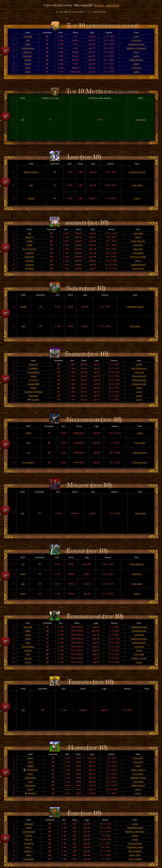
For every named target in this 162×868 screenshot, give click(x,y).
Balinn (30, 758)
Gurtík (28, 72)
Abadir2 (30, 766)
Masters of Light (139, 658)
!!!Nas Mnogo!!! (136, 60)
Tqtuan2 (28, 658)
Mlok (29, 855)
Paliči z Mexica (138, 770)
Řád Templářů (135, 851)
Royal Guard (138, 269)
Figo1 (30, 774)
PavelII (28, 64)
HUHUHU (29, 269)
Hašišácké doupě (136, 44)
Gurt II (28, 662)
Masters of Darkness (136, 48)
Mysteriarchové (138, 265)
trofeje (100, 5)
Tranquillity (33, 396)
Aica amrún (138, 758)
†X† (28, 453)
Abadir (33, 388)
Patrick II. (28, 52)
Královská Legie (139, 380)
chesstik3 (28, 36)
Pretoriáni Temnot (137, 172)
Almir (30, 782)
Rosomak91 (29, 859)
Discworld (138, 249)
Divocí (136, 52)
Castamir (30, 265)
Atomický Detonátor (33, 392)
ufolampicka (30, 778)
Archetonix (29, 843)
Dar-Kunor (30, 257)
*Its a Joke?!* (28, 462)
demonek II (30, 785)
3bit (28, 40)
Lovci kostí (136, 40)
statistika (112, 5)
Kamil (28, 68)
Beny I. (29, 847)
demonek (28, 627)
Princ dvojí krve (140, 462)
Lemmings (136, 68)
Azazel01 (30, 253)
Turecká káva (28, 48)
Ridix (28, 643)
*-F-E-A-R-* (33, 380)
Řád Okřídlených (139, 368)
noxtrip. (28, 60)
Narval (33, 376)
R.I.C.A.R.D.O (30, 249)
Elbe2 (28, 631)
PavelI (30, 789)
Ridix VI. (29, 839)
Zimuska (29, 261)
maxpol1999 (33, 384)
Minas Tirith (135, 855)
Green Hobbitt (135, 859)
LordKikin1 (33, 368)
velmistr (28, 650)
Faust (23, 594)
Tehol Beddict (33, 372)
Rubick (31, 198)
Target (28, 44)
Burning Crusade (138, 257)
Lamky (136, 36)
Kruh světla (137, 185)
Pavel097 (35, 400)
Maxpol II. (28, 56)
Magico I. (29, 851)
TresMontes (32, 770)
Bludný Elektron (31, 172)
